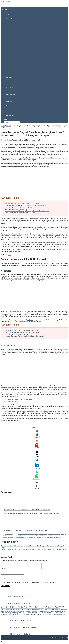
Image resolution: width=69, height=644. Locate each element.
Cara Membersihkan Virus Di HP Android (19, 400)
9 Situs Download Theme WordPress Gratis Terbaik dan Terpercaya (27, 510)
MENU (4, 10)
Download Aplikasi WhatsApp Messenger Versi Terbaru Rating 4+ (27, 211)
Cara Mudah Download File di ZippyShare (19, 207)
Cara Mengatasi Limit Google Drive (33, 609)
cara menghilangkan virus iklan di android (53, 538)
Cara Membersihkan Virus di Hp (16, 209)
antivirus (15, 396)
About (48, 639)
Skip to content (6, 2)
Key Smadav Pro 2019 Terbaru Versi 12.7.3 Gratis (22, 204)
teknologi (14, 234)
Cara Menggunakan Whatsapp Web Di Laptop (21, 213)
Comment (4, 570)
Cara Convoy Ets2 (55, 612)
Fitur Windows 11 (28, 615)
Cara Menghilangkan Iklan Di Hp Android (56, 534)
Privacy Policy (61, 639)
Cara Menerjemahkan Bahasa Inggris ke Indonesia (22, 332)
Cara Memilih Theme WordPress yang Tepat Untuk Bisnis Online (26, 531)
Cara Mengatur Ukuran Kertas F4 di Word (19, 334)
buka (9, 255)
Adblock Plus (9, 345)
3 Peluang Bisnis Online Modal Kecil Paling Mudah (22, 331)
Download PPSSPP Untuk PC (35, 611)
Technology (11, 534)
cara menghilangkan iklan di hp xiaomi (54, 536)
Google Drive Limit (51, 609)
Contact (54, 639)
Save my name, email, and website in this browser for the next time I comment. (30, 583)
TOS (67, 639)
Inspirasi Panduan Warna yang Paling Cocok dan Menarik (25, 336)
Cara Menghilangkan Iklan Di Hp (41, 534)
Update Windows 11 (48, 614)
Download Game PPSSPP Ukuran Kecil (14, 607)
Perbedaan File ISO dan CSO (40, 612)
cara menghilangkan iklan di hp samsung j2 (22, 536)
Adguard (7, 271)
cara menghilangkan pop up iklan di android (35, 538)
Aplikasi (6, 534)
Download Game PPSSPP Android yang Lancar (42, 607)
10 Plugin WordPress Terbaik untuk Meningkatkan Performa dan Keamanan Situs (32, 513)
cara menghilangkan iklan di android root (26, 534)
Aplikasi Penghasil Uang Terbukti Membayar (48, 615)
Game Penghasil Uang (34, 614)
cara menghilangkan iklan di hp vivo (39, 536)
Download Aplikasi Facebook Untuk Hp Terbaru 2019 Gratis (25, 206)
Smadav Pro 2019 (12, 402)
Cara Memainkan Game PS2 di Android (17, 612)
